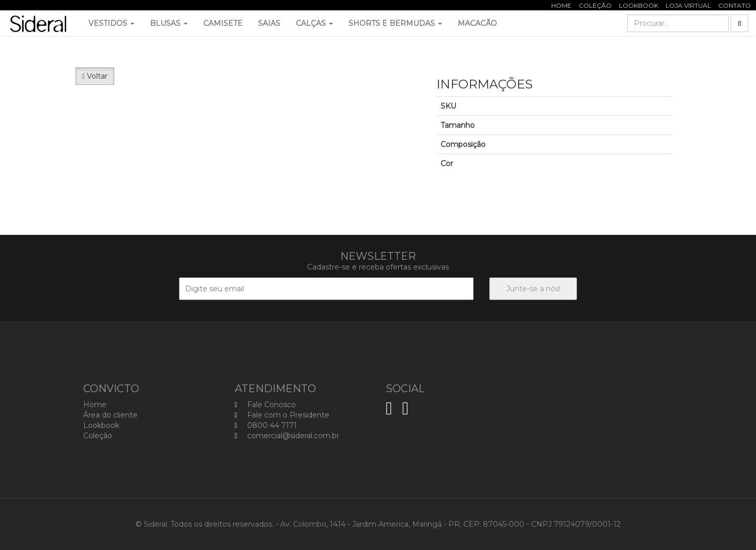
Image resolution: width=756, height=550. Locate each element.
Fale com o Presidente (282, 415)
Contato (735, 5)
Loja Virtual (688, 5)
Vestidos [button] (111, 23)
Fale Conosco (265, 405)
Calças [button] (314, 23)
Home (561, 5)
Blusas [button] (169, 23)
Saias (269, 23)
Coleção (595, 5)
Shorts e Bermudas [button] (395, 23)
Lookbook (639, 5)
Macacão (477, 23)
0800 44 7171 (266, 425)
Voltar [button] (95, 76)
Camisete (223, 23)
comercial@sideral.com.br (287, 436)
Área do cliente (110, 415)
